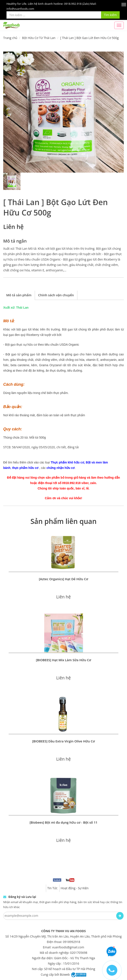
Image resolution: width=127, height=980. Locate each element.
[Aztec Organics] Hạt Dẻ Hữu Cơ (63, 579)
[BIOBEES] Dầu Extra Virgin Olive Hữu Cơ (63, 741)
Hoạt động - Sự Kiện (74, 888)
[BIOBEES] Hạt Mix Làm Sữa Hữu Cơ (63, 660)
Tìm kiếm (110, 15)
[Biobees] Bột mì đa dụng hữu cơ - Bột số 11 (63, 822)
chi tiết (61, 447)
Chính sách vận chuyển (56, 295)
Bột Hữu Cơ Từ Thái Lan (39, 38)
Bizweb (65, 974)
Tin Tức (52, 888)
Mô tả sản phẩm (19, 295)
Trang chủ (10, 38)
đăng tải (73, 447)
